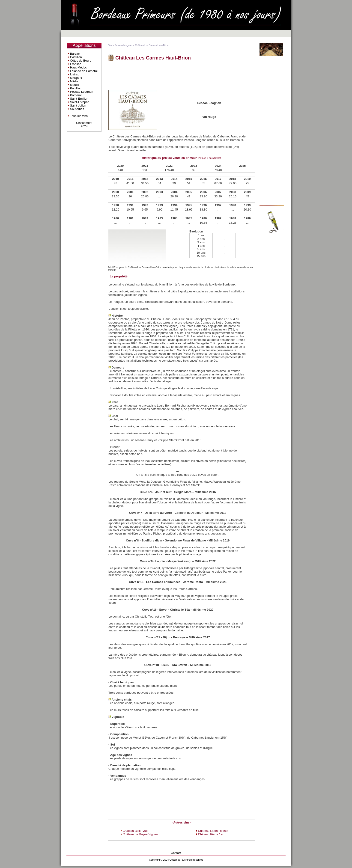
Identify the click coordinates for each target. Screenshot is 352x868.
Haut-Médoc (79, 67)
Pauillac (76, 88)
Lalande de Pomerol (84, 71)
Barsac (75, 54)
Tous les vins (79, 116)
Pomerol (76, 95)
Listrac (75, 74)
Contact (176, 853)
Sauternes (77, 109)
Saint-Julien (78, 106)
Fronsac (76, 64)
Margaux (76, 78)
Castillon (76, 57)
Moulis (75, 85)
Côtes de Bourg (81, 61)
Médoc (75, 81)
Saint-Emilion (79, 99)
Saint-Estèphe (80, 102)
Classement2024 (84, 125)
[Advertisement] (182, 75)
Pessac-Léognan (82, 92)
